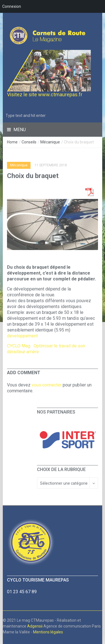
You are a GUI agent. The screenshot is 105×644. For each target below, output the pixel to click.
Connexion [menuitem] (12, 6)
